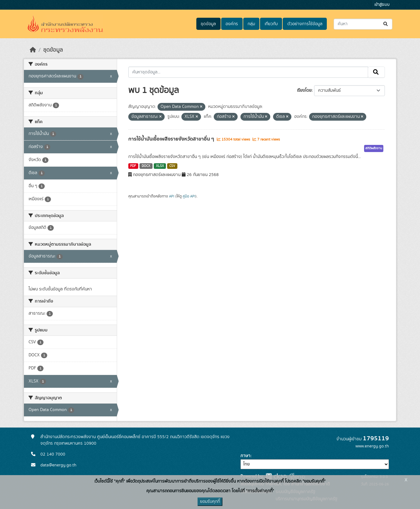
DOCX (146, 166)
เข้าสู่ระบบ (382, 5)
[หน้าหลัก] (33, 50)
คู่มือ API (189, 196)
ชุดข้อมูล (208, 24)
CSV (172, 166)
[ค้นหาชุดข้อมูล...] (363, 24)
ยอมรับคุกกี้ (210, 502)
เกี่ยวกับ (271, 24)
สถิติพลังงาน (374, 148)
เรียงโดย (304, 90)
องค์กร (232, 24)
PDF (133, 166)
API (172, 196)
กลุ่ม (251, 24)
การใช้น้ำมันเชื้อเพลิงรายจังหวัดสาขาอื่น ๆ (172, 139)
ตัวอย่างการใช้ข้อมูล (305, 24)
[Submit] (386, 24)
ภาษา (245, 456)
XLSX (160, 166)
